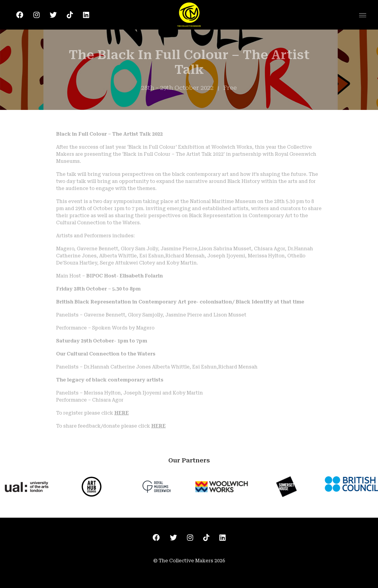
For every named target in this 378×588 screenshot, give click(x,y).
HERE (122, 413)
